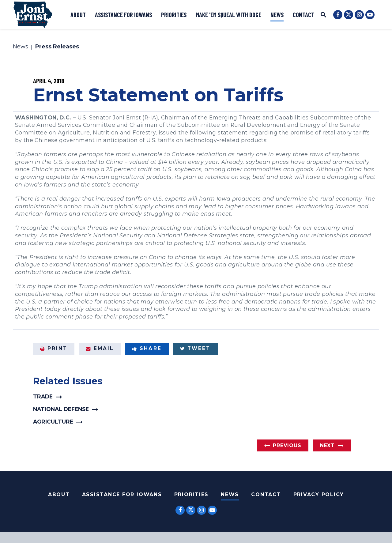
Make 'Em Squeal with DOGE (228, 15)
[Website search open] (323, 15)
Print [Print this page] (54, 348)
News (277, 15)
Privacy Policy (319, 494)
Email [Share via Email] (100, 348)
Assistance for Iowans (123, 15)
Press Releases (57, 47)
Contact (303, 15)
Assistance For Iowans (122, 494)
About (78, 15)
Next (327, 445)
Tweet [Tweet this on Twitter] (195, 348)
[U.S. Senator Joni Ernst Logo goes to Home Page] (33, 15)
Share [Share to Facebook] (147, 348)
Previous (287, 445)
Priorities (174, 15)
